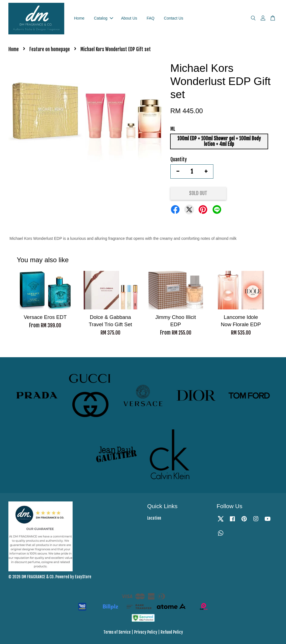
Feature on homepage (50, 49)
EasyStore (83, 577)
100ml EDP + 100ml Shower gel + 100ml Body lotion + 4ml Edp (219, 141)
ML (173, 129)
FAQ (151, 18)
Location (154, 518)
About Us (129, 18)
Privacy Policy (146, 632)
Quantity (179, 159)
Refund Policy (172, 632)
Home (79, 18)
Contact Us (174, 18)
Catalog (103, 18)
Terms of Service (117, 632)
